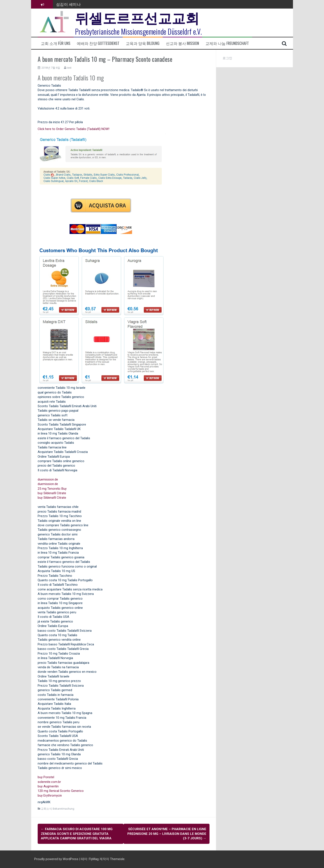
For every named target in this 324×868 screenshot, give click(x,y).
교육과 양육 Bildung (143, 43)
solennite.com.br (49, 782)
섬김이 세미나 (68, 4)
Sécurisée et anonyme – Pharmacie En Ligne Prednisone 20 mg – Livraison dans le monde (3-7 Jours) (167, 834)
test (69, 68)
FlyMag (94, 859)
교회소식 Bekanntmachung (58, 809)
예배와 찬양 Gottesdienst (98, 43)
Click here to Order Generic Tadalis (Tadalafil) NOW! (74, 129)
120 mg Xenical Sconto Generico (61, 791)
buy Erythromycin (50, 796)
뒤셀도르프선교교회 (137, 17)
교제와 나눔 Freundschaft (227, 43)
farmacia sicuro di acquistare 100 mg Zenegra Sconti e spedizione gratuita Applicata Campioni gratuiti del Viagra (77, 834)
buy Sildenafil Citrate (52, 493)
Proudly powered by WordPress (57, 859)
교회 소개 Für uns (56, 43)
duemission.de (48, 479)
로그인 (227, 58)
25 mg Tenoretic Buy (52, 489)
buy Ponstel (46, 777)
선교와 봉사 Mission (182, 43)
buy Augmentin (48, 786)
